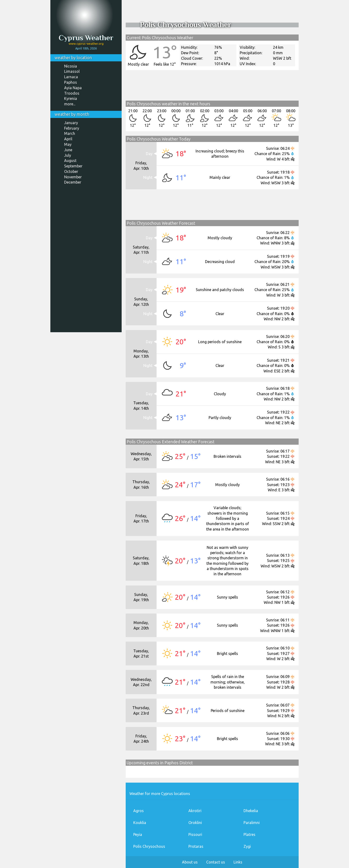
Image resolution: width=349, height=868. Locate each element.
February (72, 128)
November (73, 177)
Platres (249, 834)
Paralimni (252, 823)
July (68, 155)
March (70, 133)
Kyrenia (71, 98)
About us (190, 862)
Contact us (216, 862)
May (68, 144)
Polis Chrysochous (149, 846)
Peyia (138, 834)
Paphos (71, 82)
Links (238, 862)
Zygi (247, 846)
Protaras (196, 846)
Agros (139, 811)
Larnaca (71, 77)
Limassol (72, 71)
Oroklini (195, 823)
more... (70, 104)
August (70, 161)
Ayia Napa (73, 88)
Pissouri (195, 834)
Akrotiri (195, 811)
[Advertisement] (86, 260)
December (73, 182)
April (68, 139)
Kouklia (140, 823)
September (73, 166)
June (68, 150)
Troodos (72, 93)
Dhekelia (251, 811)
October (71, 171)
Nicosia (71, 66)
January (71, 123)
